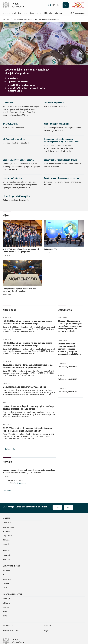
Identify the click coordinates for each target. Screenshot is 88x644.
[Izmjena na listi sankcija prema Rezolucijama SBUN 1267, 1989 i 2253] (64, 146)
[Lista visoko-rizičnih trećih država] (64, 165)
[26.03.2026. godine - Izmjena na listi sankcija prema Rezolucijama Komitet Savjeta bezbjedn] (29, 434)
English (47, 631)
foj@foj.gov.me (20, 483)
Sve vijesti (22, 13)
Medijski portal (9, 13)
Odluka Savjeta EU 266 (68, 392)
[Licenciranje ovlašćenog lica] (23, 199)
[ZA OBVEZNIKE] (23, 128)
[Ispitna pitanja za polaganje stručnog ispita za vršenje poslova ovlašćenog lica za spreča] (29, 412)
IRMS (5, 616)
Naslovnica (7, 523)
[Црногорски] (54, 5)
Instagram (7, 579)
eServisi (58, 13)
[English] (58, 5)
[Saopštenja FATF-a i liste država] (23, 165)
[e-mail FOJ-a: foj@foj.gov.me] (28, 85)
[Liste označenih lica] (23, 184)
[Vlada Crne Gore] (24, 5)
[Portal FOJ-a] (28, 79)
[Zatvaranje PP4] (64, 237)
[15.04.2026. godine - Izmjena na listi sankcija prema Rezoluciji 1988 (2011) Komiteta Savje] (29, 326)
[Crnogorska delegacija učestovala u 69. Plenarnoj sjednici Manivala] (23, 278)
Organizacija (35, 13)
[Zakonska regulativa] (64, 111)
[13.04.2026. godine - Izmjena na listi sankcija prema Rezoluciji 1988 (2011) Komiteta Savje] (29, 348)
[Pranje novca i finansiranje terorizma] (64, 184)
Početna (6, 19)
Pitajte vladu (8, 555)
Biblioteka (48, 13)
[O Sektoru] (23, 111)
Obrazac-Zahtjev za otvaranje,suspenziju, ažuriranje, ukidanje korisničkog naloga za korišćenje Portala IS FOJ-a (69, 349)
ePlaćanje (6, 599)
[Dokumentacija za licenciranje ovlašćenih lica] (29, 391)
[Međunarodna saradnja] (23, 146)
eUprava (6, 607)
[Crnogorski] (49, 5)
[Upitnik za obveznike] (28, 82)
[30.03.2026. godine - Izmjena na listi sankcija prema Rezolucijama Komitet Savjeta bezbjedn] (29, 370)
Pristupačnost (8, 625)
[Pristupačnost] (77, 13)
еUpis (5, 612)
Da (57, 507)
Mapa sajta (48, 625)
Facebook (6, 571)
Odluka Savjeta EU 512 (67, 367)
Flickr (5, 588)
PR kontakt (7, 560)
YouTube (6, 583)
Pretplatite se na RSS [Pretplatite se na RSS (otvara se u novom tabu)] (11, 631)
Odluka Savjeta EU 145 (67, 379)
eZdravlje (6, 603)
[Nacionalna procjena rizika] (64, 128)
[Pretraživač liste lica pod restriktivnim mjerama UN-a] (28, 90)
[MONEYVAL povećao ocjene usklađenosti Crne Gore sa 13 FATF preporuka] (23, 238)
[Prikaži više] (29, 449)
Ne (68, 507)
